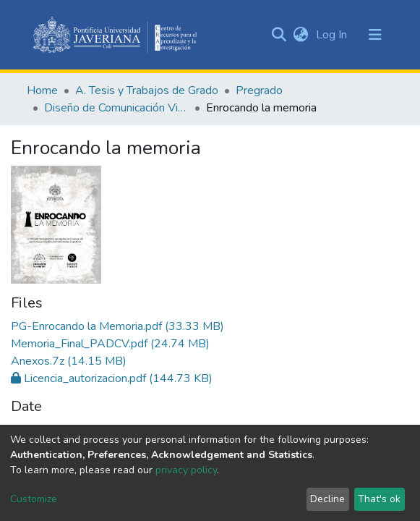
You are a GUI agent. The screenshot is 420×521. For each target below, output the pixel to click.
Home (42, 90)
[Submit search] (279, 35)
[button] (301, 35)
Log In (333, 35)
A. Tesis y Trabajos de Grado (147, 90)
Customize (34, 499)
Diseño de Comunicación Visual (116, 108)
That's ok (379, 499)
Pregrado (259, 90)
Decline (327, 499)
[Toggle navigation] (375, 35)
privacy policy (186, 470)
